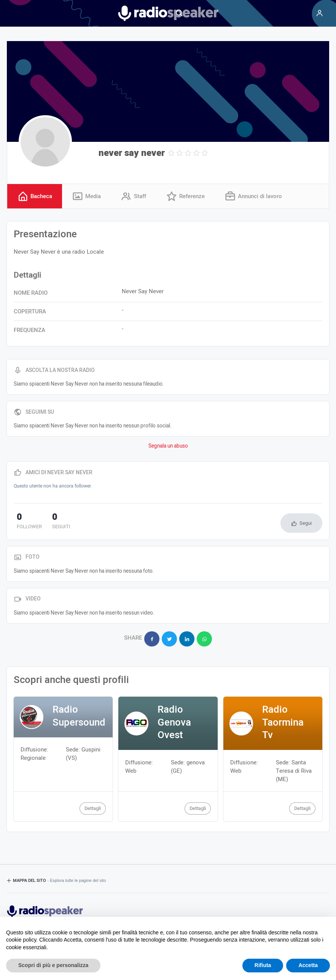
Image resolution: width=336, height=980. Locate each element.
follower (26, 522)
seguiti (51, 522)
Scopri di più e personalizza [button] (53, 965)
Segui (306, 523)
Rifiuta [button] (263, 965)
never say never (132, 153)
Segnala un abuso (168, 446)
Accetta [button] (308, 965)
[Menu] (320, 13)
